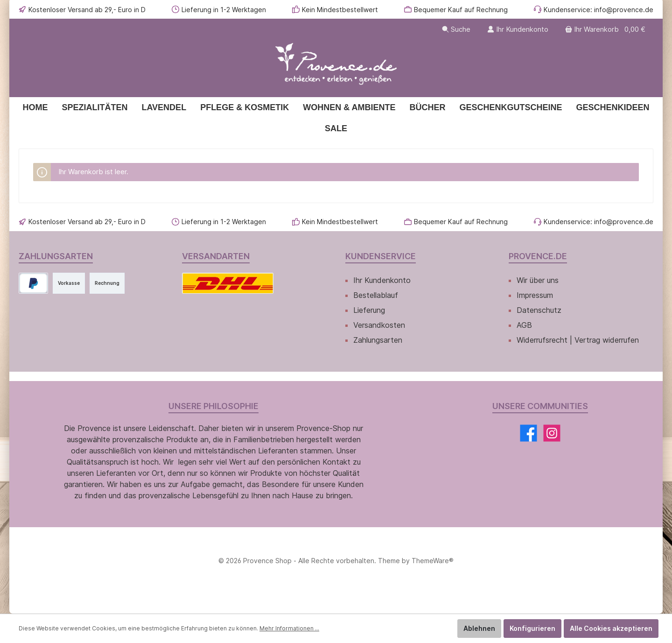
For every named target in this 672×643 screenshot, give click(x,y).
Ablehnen (479, 628)
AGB (524, 325)
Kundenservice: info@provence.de (598, 10)
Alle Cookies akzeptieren (611, 628)
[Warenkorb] (606, 29)
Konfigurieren (532, 628)
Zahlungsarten (378, 340)
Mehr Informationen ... (289, 628)
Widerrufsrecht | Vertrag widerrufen (578, 340)
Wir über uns (538, 280)
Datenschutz (539, 310)
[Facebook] (528, 433)
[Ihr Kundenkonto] (518, 29)
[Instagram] (552, 433)
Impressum (535, 295)
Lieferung (369, 310)
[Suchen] (456, 29)
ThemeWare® (433, 561)
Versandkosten (379, 325)
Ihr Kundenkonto (382, 280)
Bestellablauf (376, 295)
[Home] (35, 108)
